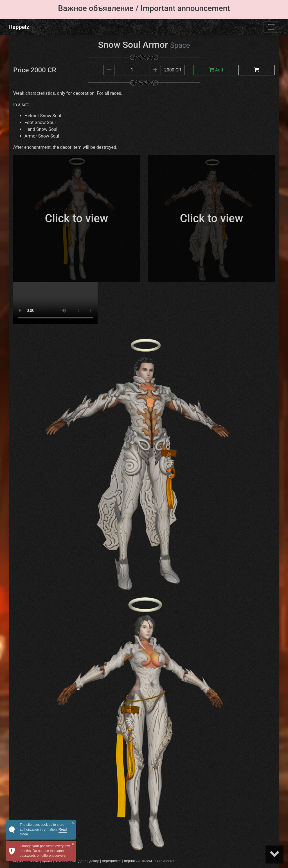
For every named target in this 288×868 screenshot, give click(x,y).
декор (94, 861)
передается (112, 861)
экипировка (165, 861)
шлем (147, 861)
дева (83, 861)
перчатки (132, 861)
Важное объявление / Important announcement (144, 8)
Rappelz (19, 27)
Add (216, 70)
